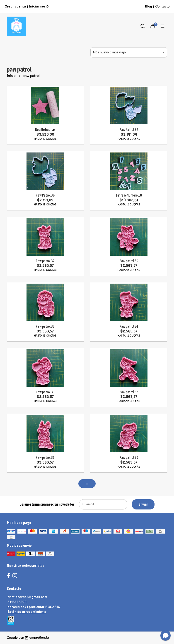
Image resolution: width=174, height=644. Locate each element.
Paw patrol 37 (45, 261)
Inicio (12, 76)
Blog (149, 6)
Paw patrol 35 (45, 326)
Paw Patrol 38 (45, 195)
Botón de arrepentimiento (27, 612)
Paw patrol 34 (129, 326)
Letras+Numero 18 (129, 195)
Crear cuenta (15, 6)
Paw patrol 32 (129, 392)
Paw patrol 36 (129, 261)
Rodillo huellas (45, 130)
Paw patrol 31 (45, 457)
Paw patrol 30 (129, 457)
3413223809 (17, 602)
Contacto (162, 6)
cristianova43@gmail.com (27, 597)
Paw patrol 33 (45, 392)
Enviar (143, 504)
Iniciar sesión (40, 6)
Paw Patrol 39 (129, 130)
